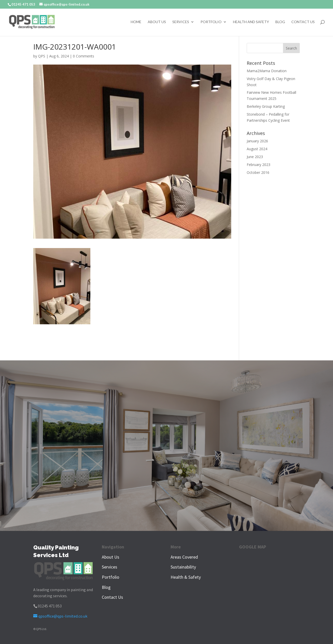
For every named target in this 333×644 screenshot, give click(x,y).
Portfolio (211, 22)
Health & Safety (186, 577)
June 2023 (255, 157)
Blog (280, 22)
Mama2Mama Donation (267, 71)
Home (136, 22)
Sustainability (183, 567)
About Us (157, 22)
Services (181, 22)
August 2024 (257, 149)
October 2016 (258, 172)
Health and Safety (251, 22)
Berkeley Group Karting (266, 106)
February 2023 (259, 165)
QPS (42, 56)
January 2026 (257, 141)
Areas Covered (184, 557)
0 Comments (84, 56)
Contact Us (303, 22)
